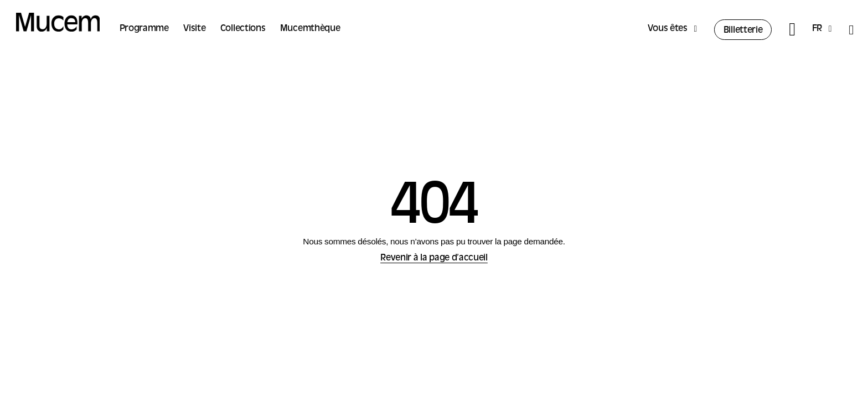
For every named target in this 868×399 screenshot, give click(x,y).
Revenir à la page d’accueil (434, 258)
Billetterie (743, 30)
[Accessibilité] (851, 30)
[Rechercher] (792, 30)
